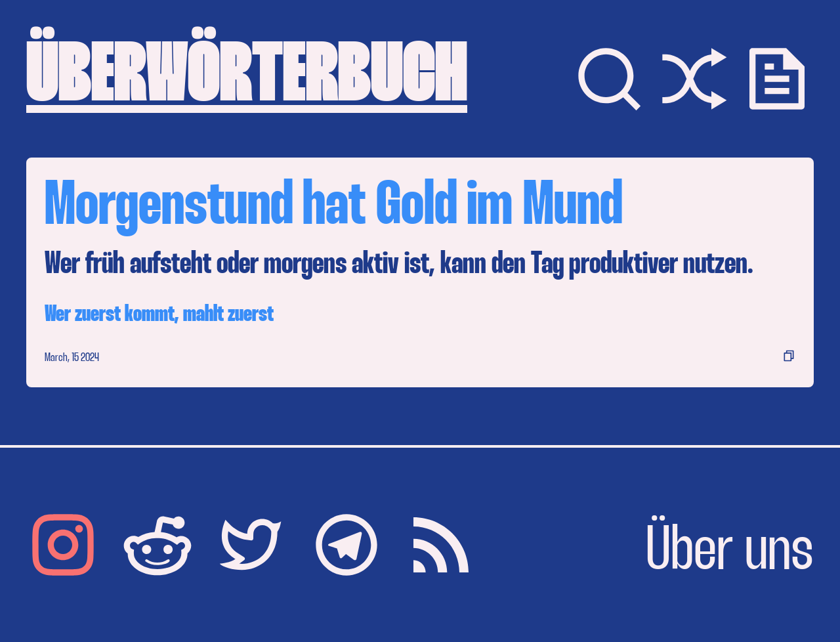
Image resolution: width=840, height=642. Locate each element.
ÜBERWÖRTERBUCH (247, 79)
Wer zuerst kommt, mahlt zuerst (159, 315)
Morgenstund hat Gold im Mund (334, 207)
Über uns (730, 553)
